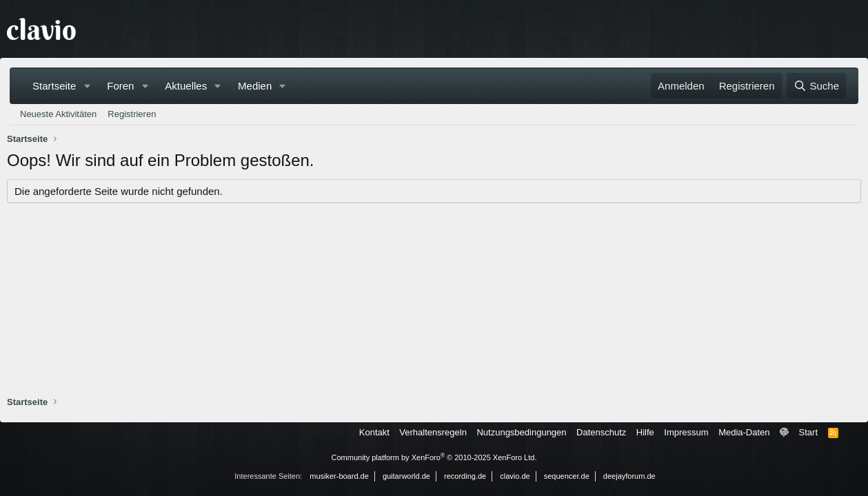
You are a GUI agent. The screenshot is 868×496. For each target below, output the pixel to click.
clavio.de (515, 476)
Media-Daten (744, 432)
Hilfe (645, 432)
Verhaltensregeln (433, 432)
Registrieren (132, 114)
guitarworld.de (406, 476)
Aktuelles (186, 86)
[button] (87, 86)
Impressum (686, 432)
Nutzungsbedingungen (521, 432)
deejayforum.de (629, 476)
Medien (255, 86)
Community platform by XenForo (434, 457)
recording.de (465, 476)
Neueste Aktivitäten (58, 114)
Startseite (54, 86)
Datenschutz (601, 432)
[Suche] (816, 86)
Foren (120, 86)
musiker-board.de (339, 476)
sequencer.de (567, 476)
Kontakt (374, 432)
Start (808, 432)
